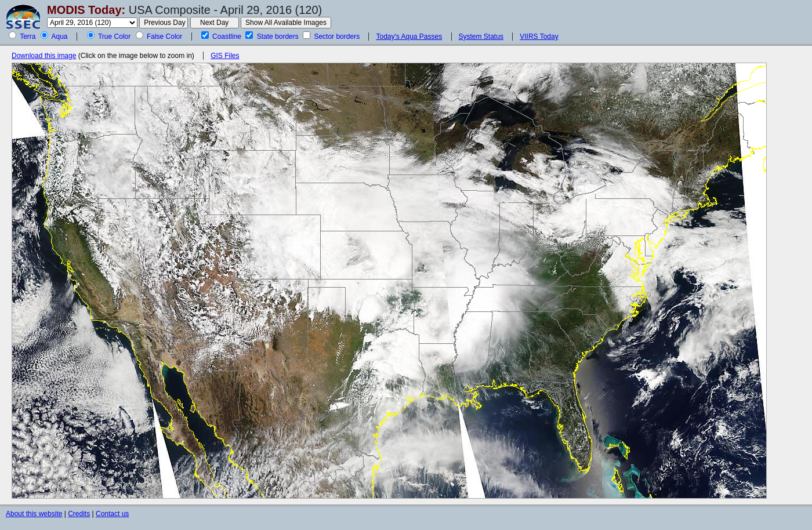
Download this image (44, 56)
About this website (34, 514)
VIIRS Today (539, 37)
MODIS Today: (86, 10)
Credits (79, 514)
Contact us (112, 514)
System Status (481, 37)
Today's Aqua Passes (409, 37)
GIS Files (225, 56)
